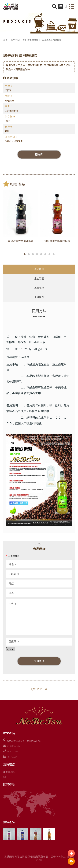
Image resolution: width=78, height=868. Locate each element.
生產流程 (39, 279)
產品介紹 (15, 40)
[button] (25, 254)
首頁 (5, 40)
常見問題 (39, 297)
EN (66, 6)
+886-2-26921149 (12, 757)
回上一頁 (39, 689)
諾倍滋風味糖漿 (31, 40)
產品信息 (39, 269)
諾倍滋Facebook (9, 772)
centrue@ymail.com (14, 746)
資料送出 (39, 661)
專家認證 (39, 288)
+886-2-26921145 (13, 752)
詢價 (39, 154)
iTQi (4, 777)
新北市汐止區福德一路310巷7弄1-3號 (24, 741)
